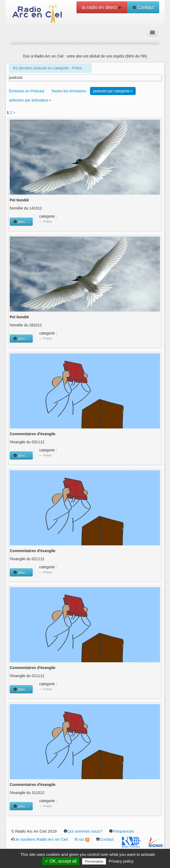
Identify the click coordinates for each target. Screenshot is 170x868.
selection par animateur (30, 100)
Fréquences (121, 831)
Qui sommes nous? (83, 831)
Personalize (94, 861)
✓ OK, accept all (61, 861)
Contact (143, 7)
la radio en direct (102, 7)
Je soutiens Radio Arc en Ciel (39, 839)
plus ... (21, 222)
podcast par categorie (113, 91)
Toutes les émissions (69, 91)
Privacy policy (121, 861)
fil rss (82, 839)
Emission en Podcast (27, 91)
